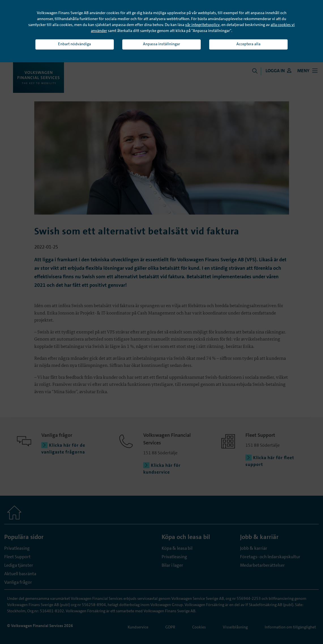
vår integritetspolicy (202, 25)
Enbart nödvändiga (74, 44)
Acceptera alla (248, 44)
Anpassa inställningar (161, 44)
